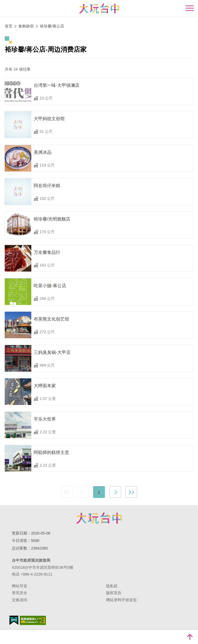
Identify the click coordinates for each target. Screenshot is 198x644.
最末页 (131, 492)
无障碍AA (33, 620)
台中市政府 (99, 518)
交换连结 (20, 600)
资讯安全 (20, 593)
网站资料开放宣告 (121, 600)
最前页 (67, 492)
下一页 (115, 492)
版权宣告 (114, 593)
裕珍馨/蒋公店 (52, 26)
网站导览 (20, 586)
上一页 (83, 492)
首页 (9, 26)
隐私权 (112, 586)
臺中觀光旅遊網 (99, 8)
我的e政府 (14, 620)
